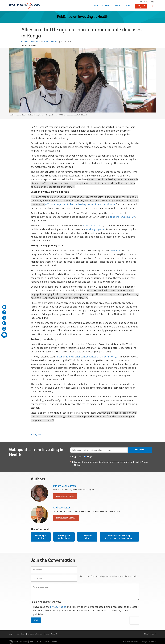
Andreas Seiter (50, 42)
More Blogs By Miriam (65, 496)
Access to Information (36, 634)
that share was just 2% (123, 217)
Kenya (40, 435)
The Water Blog (87, 537)
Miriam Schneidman (31, 42)
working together (96, 229)
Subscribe (140, 450)
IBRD (32, 642)
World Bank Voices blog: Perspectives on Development (119, 537)
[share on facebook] (4, 312)
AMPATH (115, 250)
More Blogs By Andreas (66, 518)
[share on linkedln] (4, 323)
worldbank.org (147, 2)
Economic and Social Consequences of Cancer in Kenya (87, 357)
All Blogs (106, 6)
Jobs (47, 634)
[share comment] (4, 335)
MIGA (47, 642)
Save (36, 620)
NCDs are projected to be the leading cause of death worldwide (80, 204)
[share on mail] (4, 307)
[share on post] (4, 318)
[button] (153, 6)
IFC (41, 642)
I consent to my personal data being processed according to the (111, 464)
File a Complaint (150, 634)
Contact (128, 6)
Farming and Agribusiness (64, 537)
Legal (11, 634)
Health (34, 435)
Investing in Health (93, 17)
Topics (117, 6)
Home (96, 6)
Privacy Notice (58, 607)
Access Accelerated (93, 226)
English (34, 45)
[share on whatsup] (4, 329)
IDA (37, 642)
